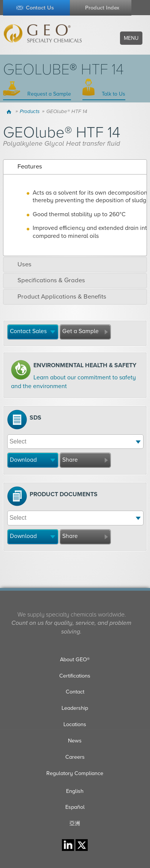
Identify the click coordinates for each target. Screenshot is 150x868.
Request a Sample (48, 94)
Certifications (75, 676)
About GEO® (75, 660)
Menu (131, 38)
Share (70, 460)
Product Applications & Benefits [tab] (56, 297)
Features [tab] (24, 167)
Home (10, 112)
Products (30, 112)
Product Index (102, 8)
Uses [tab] (19, 264)
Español (75, 807)
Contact (75, 692)
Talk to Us (113, 94)
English (75, 791)
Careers (75, 757)
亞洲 (75, 823)
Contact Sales (28, 331)
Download (23, 460)
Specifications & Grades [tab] (46, 280)
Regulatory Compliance (75, 773)
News (75, 741)
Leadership (75, 708)
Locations (75, 724)
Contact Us (40, 8)
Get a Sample (81, 331)
